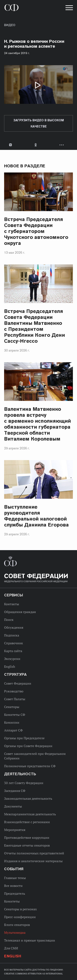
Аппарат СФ (13, 730)
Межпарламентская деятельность (30, 814)
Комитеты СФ (15, 715)
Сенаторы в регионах (20, 909)
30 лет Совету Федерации (24, 783)
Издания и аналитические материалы (33, 861)
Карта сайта (13, 651)
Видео (10, 25)
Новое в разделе (25, 166)
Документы (13, 806)
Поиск (9, 620)
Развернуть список (62, 145)
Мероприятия (15, 830)
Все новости (13, 886)
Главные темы (15, 878)
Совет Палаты (15, 699)
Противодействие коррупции (27, 838)
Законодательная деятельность (28, 798)
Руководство (14, 691)
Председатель (15, 893)
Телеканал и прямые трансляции (30, 940)
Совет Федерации (18, 683)
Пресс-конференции (20, 917)
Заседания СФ (15, 791)
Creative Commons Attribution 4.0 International (33, 974)
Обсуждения (14, 627)
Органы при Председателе (24, 738)
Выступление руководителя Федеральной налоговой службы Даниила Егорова (36, 516)
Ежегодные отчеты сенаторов (27, 845)
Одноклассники (36, 145)
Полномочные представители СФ (30, 766)
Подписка (12, 635)
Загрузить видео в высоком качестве (39, 123)
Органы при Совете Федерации (28, 746)
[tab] (38, 145)
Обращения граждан (20, 612)
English (10, 666)
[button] (69, 8)
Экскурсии (12, 659)
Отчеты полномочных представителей (34, 853)
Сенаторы (12, 707)
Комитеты (12, 901)
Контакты (12, 604)
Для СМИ (11, 948)
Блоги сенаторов (17, 925)
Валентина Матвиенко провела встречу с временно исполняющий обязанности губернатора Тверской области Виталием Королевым (37, 424)
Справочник (14, 643)
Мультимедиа (15, 933)
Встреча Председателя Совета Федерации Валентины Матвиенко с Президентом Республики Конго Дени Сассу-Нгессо (34, 326)
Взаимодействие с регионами (27, 822)
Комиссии (12, 722)
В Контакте (10, 145)
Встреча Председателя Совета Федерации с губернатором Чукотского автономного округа (36, 231)
